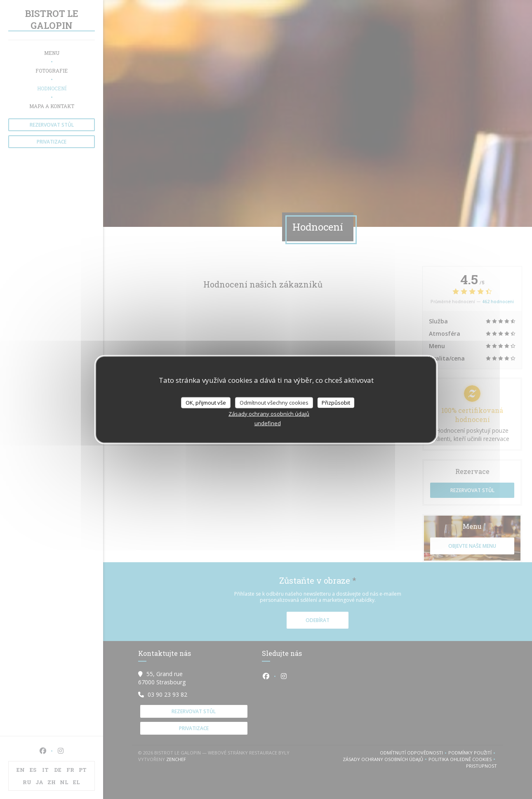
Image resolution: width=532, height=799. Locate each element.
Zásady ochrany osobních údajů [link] (269, 414)
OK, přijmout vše (206, 402)
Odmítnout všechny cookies (274, 402)
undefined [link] (268, 423)
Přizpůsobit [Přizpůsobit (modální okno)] (336, 402)
